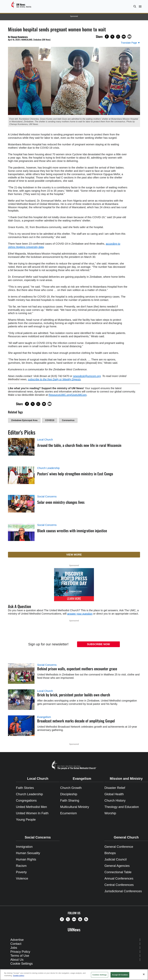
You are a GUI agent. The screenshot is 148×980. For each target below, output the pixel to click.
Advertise (17, 940)
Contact (16, 944)
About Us (17, 960)
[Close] (144, 974)
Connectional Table (118, 872)
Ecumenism (68, 813)
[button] (135, 6)
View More (74, 555)
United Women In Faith (32, 813)
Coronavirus (68, 420)
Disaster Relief (115, 788)
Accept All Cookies (120, 975)
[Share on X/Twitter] (112, 37)
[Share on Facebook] (107, 37)
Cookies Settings (100, 975)
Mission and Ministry (126, 779)
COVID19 (50, 420)
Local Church (45, 440)
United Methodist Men (31, 807)
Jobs (14, 948)
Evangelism (44, 717)
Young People (26, 820)
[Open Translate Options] (130, 43)
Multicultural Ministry (75, 807)
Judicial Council (116, 859)
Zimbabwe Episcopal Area (24, 420)
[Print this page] (124, 37)
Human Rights (26, 859)
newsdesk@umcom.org (87, 376)
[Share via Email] (129, 37)
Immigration (24, 847)
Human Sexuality (28, 853)
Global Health (114, 794)
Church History (115, 800)
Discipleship (69, 794)
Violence (22, 878)
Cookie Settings (22, 964)
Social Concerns (47, 496)
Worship (110, 813)
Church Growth (71, 788)
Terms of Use (20, 956)
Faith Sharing (70, 800)
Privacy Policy (20, 952)
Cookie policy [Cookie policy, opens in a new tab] (19, 976)
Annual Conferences (119, 878)
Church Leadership (48, 468)
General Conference (119, 847)
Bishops (110, 853)
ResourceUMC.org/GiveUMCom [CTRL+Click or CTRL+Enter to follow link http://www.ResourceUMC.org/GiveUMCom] (68, 395)
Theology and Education (122, 807)
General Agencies (117, 866)
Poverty (21, 872)
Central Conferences (119, 885)
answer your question (80, 614)
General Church (126, 837)
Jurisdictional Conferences (123, 891)
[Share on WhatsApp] (118, 37)
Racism (21, 866)
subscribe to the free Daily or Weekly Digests (54, 379)
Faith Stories (25, 788)
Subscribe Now (98, 644)
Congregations (26, 800)
